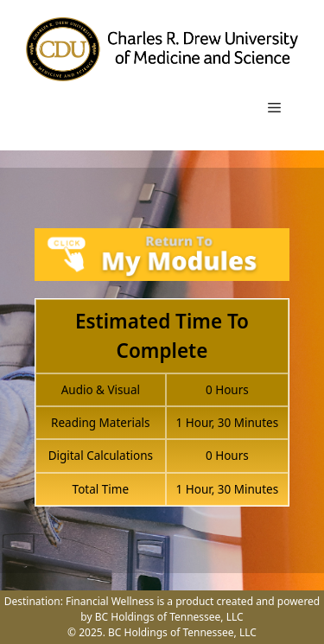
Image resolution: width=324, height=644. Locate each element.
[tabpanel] (162, 377)
